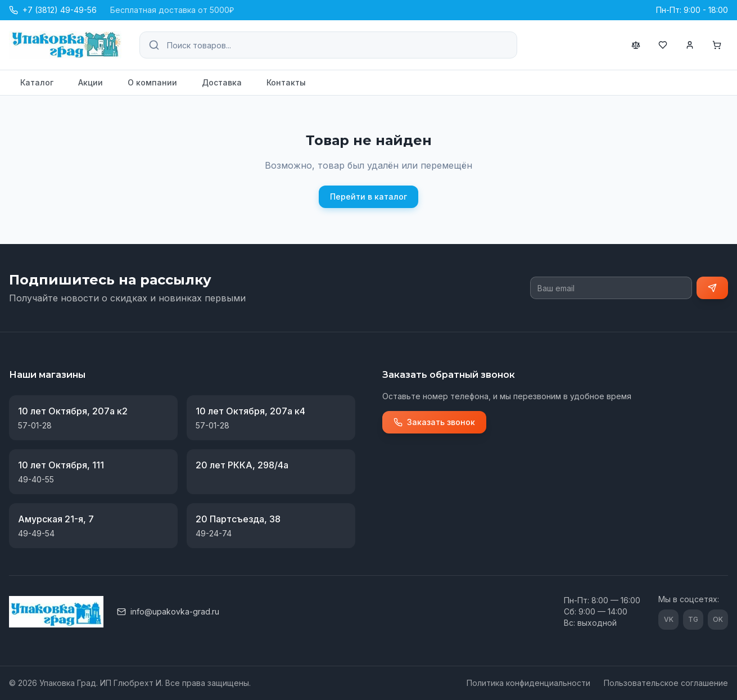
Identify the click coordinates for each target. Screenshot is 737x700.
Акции (91, 82)
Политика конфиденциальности (528, 683)
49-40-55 (36, 479)
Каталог (37, 82)
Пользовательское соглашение (666, 683)
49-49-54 (36, 533)
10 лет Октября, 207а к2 (73, 411)
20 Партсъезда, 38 (238, 519)
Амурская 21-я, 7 (56, 519)
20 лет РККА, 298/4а (242, 465)
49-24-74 (214, 533)
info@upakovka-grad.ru (168, 611)
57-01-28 (35, 425)
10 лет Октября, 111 (61, 465)
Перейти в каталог (368, 197)
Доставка (222, 82)
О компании (152, 82)
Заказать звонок (434, 422)
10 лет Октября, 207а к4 (250, 411)
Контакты (286, 82)
